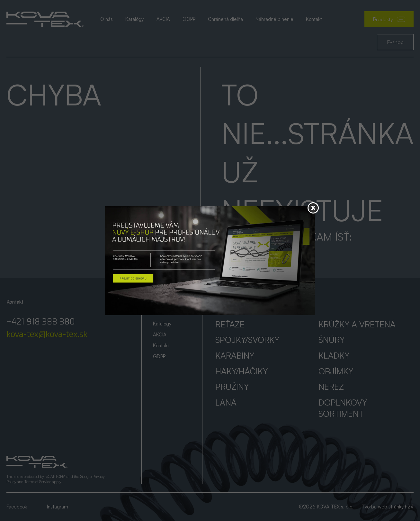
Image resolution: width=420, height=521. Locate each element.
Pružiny (232, 387)
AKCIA (163, 19)
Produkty (389, 19)
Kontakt (314, 19)
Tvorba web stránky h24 (388, 507)
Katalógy (134, 19)
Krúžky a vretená (357, 324)
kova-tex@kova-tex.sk (47, 334)
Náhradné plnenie (274, 19)
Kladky (334, 355)
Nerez (331, 387)
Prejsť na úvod (253, 252)
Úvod (158, 302)
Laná (226, 402)
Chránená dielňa (225, 19)
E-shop (395, 42)
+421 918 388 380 (41, 322)
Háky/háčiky (241, 371)
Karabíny (235, 355)
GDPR (159, 356)
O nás (107, 19)
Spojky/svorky (247, 340)
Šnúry (331, 340)
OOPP (189, 19)
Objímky (336, 371)
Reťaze (230, 324)
